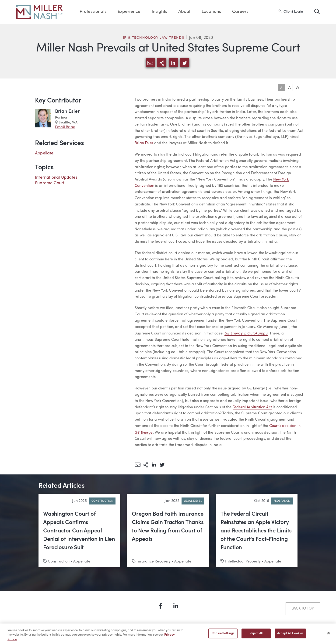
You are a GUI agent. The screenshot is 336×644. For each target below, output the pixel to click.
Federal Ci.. (282, 501)
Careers (240, 12)
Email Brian (65, 127)
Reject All (256, 635)
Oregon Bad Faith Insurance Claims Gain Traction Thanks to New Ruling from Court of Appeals (168, 527)
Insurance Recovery (154, 562)
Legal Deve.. (193, 501)
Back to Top (303, 609)
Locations (211, 12)
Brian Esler (144, 143)
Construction (102, 501)
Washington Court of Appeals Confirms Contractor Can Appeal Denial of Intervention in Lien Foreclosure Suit (79, 531)
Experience (129, 12)
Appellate (44, 153)
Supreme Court (50, 183)
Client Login (290, 11)
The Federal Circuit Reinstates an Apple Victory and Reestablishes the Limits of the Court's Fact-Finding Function (256, 531)
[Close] (329, 635)
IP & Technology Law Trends (154, 38)
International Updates (56, 177)
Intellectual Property (243, 562)
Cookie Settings (223, 635)
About (184, 12)
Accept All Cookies (290, 635)
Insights (159, 12)
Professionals (93, 12)
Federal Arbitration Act (252, 407)
